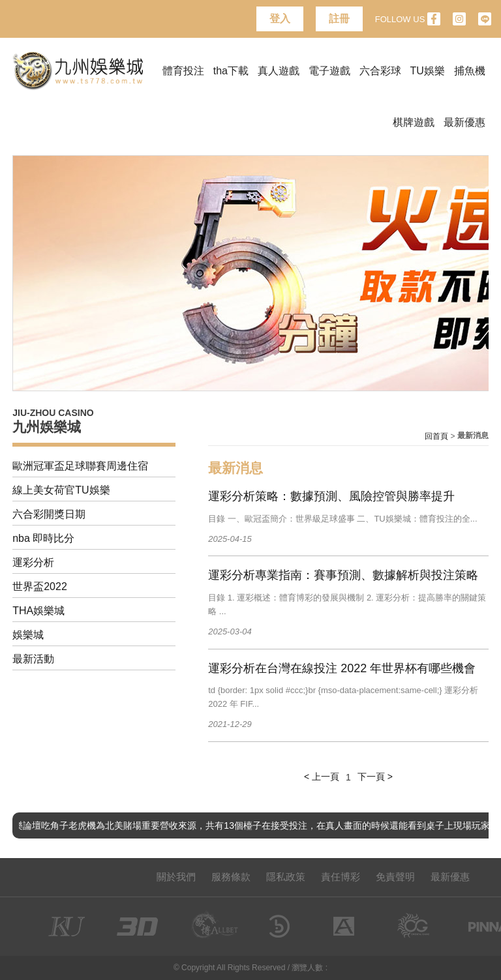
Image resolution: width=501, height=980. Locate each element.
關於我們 (176, 877)
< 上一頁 (322, 777)
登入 (280, 19)
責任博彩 (341, 877)
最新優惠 (464, 122)
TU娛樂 (428, 71)
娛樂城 (28, 635)
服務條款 (231, 877)
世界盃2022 (40, 587)
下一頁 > (375, 777)
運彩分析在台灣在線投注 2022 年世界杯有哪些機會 (342, 668)
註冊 (339, 19)
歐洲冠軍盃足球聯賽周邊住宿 (80, 466)
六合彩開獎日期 (49, 514)
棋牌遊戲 (414, 122)
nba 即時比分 (43, 538)
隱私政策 (286, 877)
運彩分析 (33, 562)
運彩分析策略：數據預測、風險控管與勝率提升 (331, 496)
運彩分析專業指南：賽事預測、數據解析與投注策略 (343, 575)
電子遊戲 (329, 71)
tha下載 (231, 71)
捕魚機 (470, 71)
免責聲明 (395, 877)
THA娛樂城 (38, 611)
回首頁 (436, 436)
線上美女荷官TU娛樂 (61, 490)
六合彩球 (380, 71)
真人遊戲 (279, 71)
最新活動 (33, 659)
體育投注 (183, 71)
